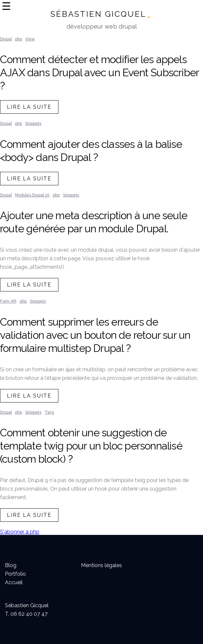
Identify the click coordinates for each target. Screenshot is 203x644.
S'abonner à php (20, 532)
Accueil (14, 582)
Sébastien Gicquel (102, 14)
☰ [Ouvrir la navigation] (6, 6)
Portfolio (15, 574)
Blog (11, 565)
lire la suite (29, 107)
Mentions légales (102, 565)
